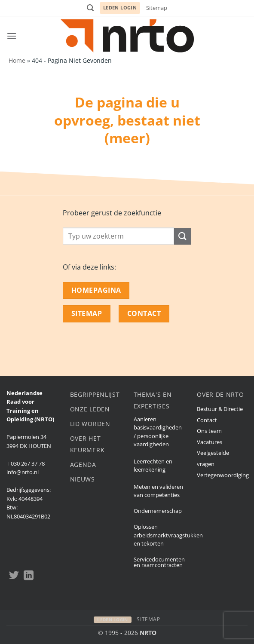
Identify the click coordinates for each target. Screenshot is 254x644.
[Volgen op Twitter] (14, 576)
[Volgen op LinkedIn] (29, 576)
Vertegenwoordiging (223, 475)
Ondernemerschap (158, 511)
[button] (90, 8)
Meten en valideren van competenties (158, 491)
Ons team (209, 431)
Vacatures (210, 442)
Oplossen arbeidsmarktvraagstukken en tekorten (168, 535)
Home (17, 60)
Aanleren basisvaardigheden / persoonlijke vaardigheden (158, 432)
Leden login (120, 8)
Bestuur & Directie (220, 409)
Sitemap (157, 8)
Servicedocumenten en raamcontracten (159, 562)
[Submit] (183, 236)
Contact (207, 420)
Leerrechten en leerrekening (153, 465)
